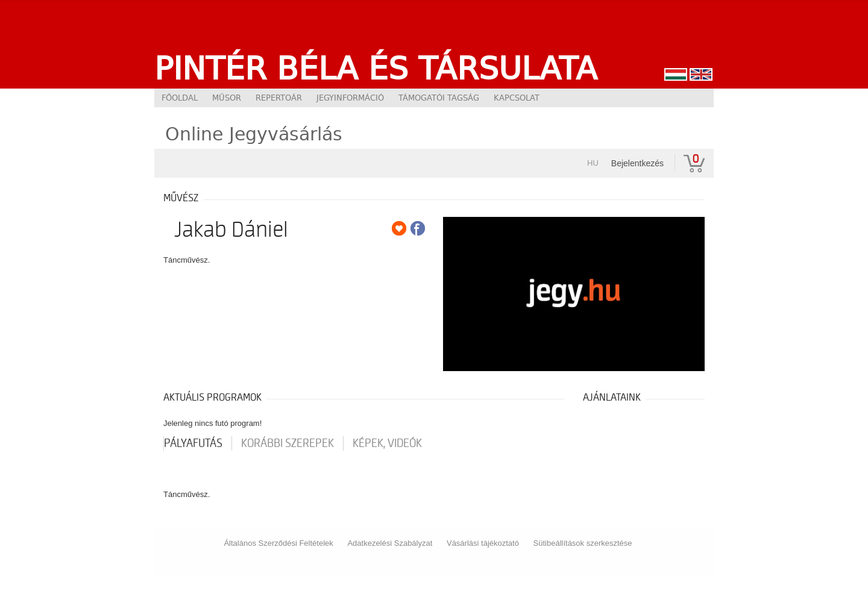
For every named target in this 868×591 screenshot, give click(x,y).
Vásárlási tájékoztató (483, 543)
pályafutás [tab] (193, 443)
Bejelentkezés (637, 163)
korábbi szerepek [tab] (288, 443)
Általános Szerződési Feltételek (278, 543)
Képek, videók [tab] (387, 443)
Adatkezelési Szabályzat (390, 543)
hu (593, 163)
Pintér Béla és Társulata (376, 68)
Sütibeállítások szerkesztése (583, 543)
